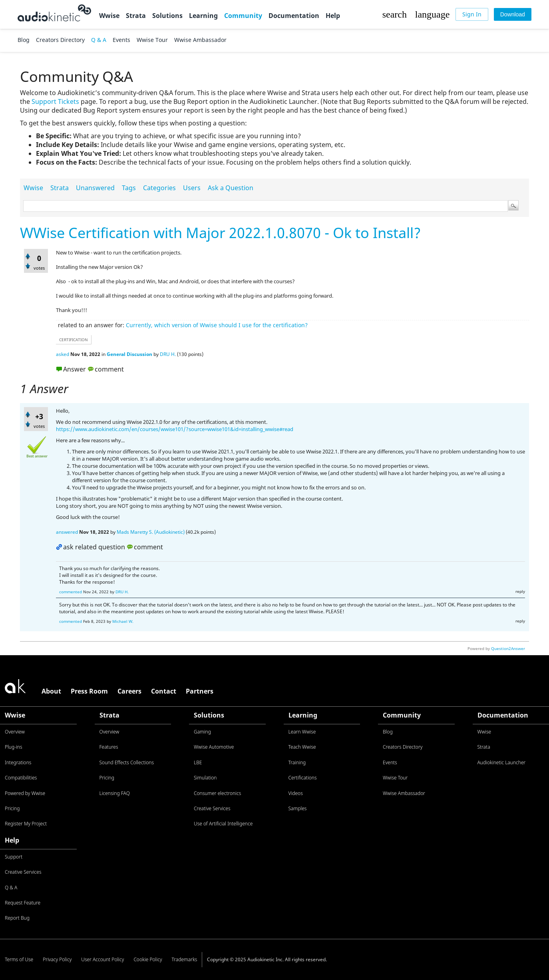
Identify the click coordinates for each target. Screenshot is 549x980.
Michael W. (123, 621)
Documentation (294, 16)
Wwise (109, 16)
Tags (129, 188)
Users (192, 188)
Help (333, 16)
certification (74, 340)
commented (71, 592)
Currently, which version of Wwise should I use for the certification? (217, 325)
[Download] (513, 14)
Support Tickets (55, 101)
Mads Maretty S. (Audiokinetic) (151, 532)
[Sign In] (472, 14)
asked (63, 354)
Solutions (167, 16)
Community (243, 16)
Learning (203, 16)
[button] (394, 14)
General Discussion (129, 354)
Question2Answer (508, 648)
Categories (159, 188)
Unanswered (95, 188)
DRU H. (168, 354)
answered (67, 532)
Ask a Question (231, 188)
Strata (136, 16)
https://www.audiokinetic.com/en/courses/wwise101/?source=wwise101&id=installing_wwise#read (175, 429)
